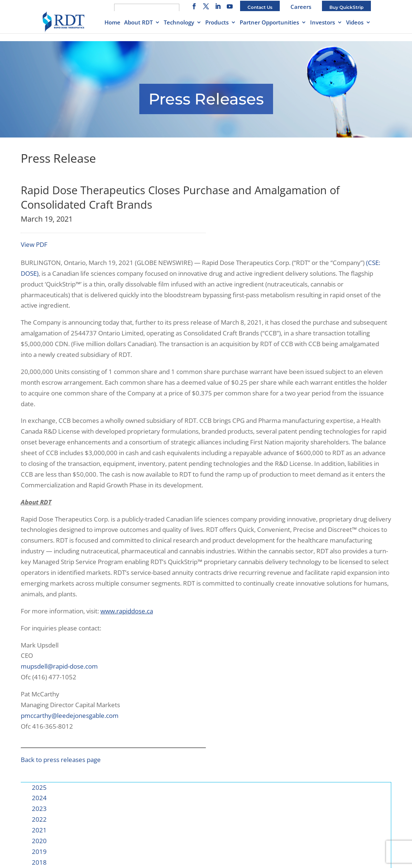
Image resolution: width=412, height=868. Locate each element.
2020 (39, 841)
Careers (301, 7)
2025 (39, 787)
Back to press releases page (61, 760)
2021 (39, 830)
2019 (39, 852)
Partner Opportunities (269, 23)
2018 (39, 862)
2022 (39, 819)
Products (217, 23)
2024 (39, 798)
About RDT (138, 23)
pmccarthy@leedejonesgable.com (70, 715)
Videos (355, 23)
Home (112, 23)
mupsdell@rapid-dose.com (59, 666)
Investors (323, 23)
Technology (179, 23)
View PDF (34, 244)
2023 (39, 809)
